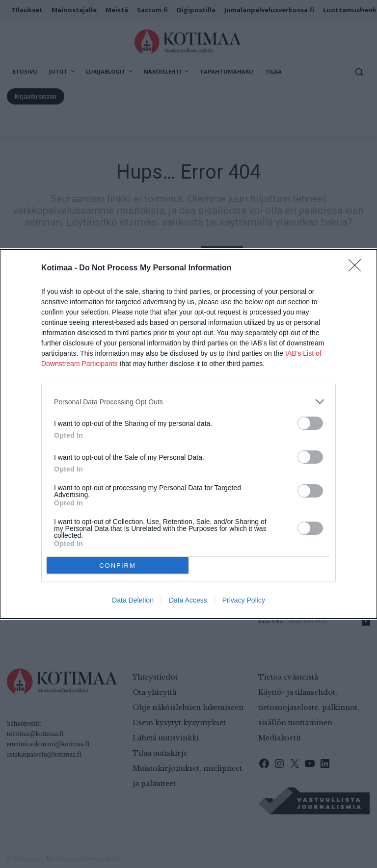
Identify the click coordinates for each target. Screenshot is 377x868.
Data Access (188, 600)
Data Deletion (133, 600)
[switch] (310, 423)
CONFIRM (118, 566)
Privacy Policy (244, 600)
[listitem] (188, 402)
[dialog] (188, 434)
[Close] (358, 268)
